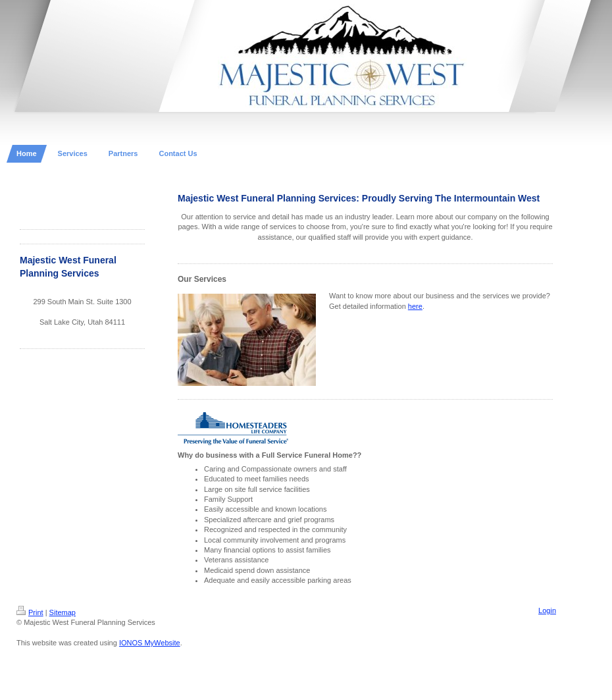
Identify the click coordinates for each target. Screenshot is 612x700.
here (415, 306)
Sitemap (63, 612)
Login (547, 610)
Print (30, 612)
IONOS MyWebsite (150, 643)
